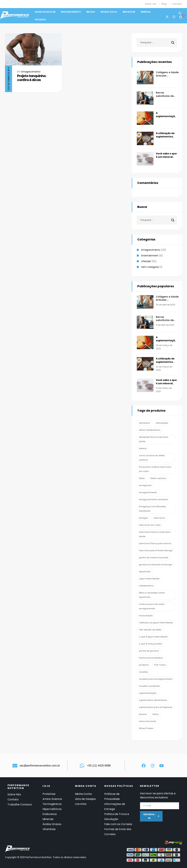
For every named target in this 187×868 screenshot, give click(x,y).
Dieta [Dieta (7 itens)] (142, 478)
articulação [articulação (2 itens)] (162, 423)
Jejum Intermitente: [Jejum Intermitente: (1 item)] (149, 579)
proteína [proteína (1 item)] (144, 665)
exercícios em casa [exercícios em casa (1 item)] (150, 525)
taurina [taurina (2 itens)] (143, 714)
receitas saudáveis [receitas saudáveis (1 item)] (149, 686)
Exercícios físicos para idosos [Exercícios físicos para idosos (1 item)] (155, 543)
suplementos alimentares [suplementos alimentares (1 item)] (153, 700)
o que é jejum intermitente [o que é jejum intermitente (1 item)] (153, 637)
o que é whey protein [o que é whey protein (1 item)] (151, 644)
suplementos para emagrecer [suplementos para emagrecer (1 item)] (156, 707)
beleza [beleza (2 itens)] (143, 448)
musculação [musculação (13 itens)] (146, 616)
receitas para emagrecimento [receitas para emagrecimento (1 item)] (156, 679)
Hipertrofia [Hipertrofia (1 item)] (145, 572)
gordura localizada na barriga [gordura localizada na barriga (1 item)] (156, 565)
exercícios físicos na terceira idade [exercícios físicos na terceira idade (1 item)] (155, 534)
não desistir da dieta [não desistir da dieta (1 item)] (150, 630)
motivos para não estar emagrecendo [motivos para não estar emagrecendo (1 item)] (152, 606)
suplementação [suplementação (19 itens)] (148, 693)
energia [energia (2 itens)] (143, 518)
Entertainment (150, 256)
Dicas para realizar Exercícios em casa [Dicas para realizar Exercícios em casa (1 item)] (155, 469)
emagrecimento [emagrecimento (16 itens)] (148, 492)
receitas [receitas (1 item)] (143, 672)
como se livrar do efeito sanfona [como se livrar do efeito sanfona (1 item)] (152, 458)
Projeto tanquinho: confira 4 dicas (32, 78)
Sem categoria (150, 267)
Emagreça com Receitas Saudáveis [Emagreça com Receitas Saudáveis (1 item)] (153, 509)
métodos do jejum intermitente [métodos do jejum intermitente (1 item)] (156, 623)
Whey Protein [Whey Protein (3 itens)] (146, 728)
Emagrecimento (31, 72)
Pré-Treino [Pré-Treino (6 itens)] (160, 665)
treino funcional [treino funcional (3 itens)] (147, 721)
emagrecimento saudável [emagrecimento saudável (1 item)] (153, 499)
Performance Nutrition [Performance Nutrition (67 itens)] (151, 658)
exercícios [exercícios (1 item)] (159, 518)
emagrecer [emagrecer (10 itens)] (145, 485)
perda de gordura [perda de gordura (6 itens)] (149, 651)
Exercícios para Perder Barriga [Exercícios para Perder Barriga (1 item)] (156, 550)
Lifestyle (146, 261)
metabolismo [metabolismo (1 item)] (146, 586)
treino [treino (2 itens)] (156, 714)
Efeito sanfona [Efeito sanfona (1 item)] (158, 478)
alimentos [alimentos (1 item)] (144, 423)
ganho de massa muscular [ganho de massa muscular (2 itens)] (154, 557)
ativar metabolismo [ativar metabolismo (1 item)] (150, 430)
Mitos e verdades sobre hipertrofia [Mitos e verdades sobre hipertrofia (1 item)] (152, 595)
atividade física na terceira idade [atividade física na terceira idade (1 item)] (154, 439)
